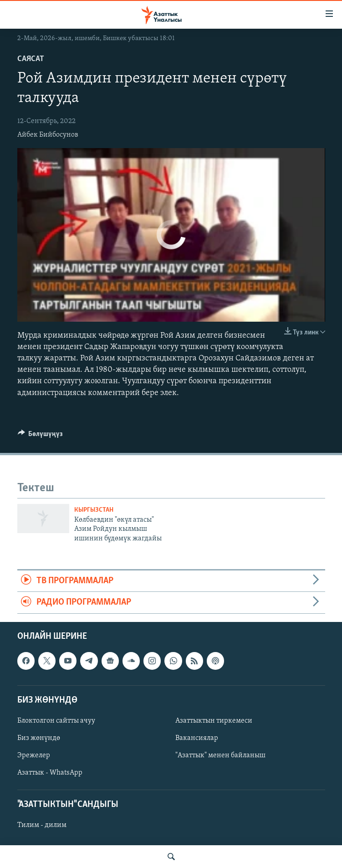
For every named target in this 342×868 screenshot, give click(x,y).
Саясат (31, 59)
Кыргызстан (94, 510)
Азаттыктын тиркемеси (214, 721)
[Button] (41, 436)
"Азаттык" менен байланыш (220, 755)
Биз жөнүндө (39, 738)
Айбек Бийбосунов (48, 135)
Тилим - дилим (42, 825)
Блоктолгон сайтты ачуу (56, 721)
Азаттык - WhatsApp (50, 773)
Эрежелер (34, 755)
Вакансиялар (197, 738)
